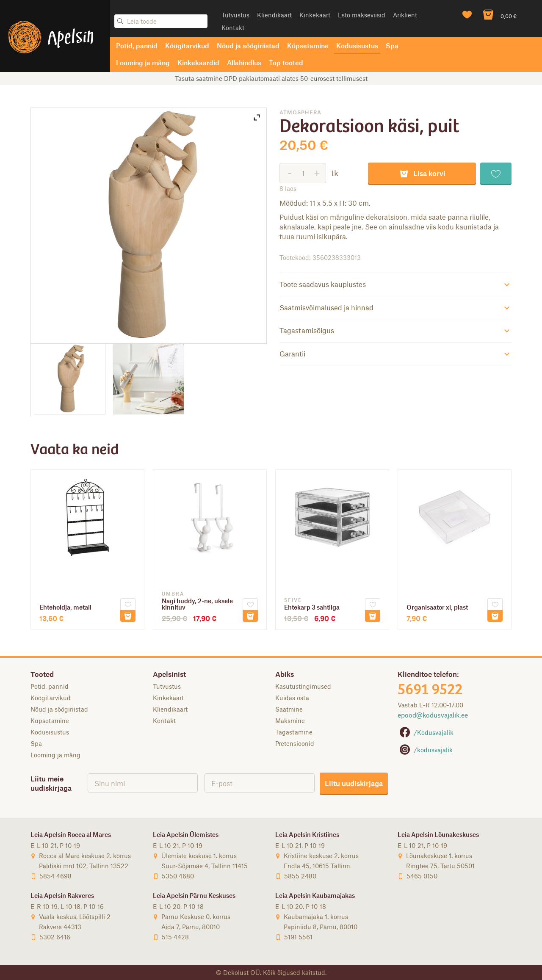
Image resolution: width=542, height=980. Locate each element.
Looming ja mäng (143, 62)
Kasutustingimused (303, 686)
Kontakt (233, 28)
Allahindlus (244, 62)
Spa (392, 46)
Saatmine (289, 709)
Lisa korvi (422, 173)
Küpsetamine (308, 46)
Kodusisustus (357, 46)
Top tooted (286, 62)
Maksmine (290, 721)
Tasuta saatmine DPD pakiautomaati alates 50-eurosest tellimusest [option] (271, 78)
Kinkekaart (315, 15)
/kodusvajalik (425, 750)
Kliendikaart (274, 15)
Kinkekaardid (198, 62)
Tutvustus (235, 15)
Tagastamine (294, 732)
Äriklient (405, 15)
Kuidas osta (292, 698)
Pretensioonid (295, 743)
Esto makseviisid (362, 15)
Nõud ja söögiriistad (248, 46)
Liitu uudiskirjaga (354, 783)
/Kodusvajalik (426, 732)
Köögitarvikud (187, 46)
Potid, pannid (137, 46)
